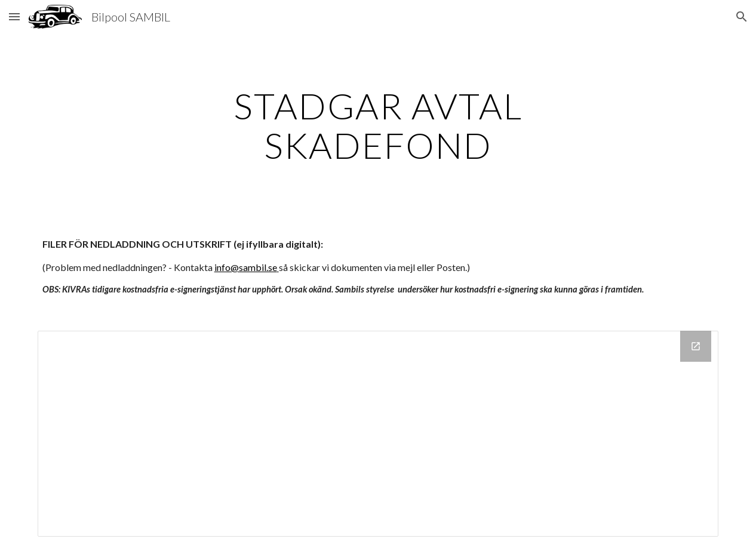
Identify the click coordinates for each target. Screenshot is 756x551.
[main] (378, 125)
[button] (14, 16)
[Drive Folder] (378, 434)
